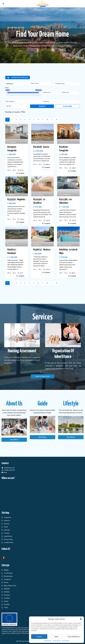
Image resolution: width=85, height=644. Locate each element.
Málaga (6, 570)
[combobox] (42, 84)
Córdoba (7, 598)
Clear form (67, 106)
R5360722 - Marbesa (42, 250)
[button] (81, 619)
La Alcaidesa (39, 195)
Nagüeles (12, 195)
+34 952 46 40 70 (9, 470)
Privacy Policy (57, 641)
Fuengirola (12, 142)
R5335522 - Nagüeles (16, 199)
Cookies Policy (9, 543)
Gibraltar (7, 592)
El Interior (7, 595)
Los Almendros (66, 195)
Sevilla (6, 601)
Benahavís (12, 245)
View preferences (74, 637)
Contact (7, 533)
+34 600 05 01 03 (9, 468)
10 (47, 120)
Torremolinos (8, 573)
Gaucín (37, 142)
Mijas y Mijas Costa (10, 586)
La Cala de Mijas (66, 245)
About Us (7, 521)
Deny (56, 637)
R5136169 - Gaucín (41, 147)
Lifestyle (7, 530)
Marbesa (38, 245)
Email (5, 473)
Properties (8, 517)
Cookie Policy (48, 641)
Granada (7, 604)
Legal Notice (65, 641)
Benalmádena (8, 576)
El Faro (6, 583)
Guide (6, 527)
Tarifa (6, 608)
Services (7, 524)
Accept (39, 637)
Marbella (7, 589)
